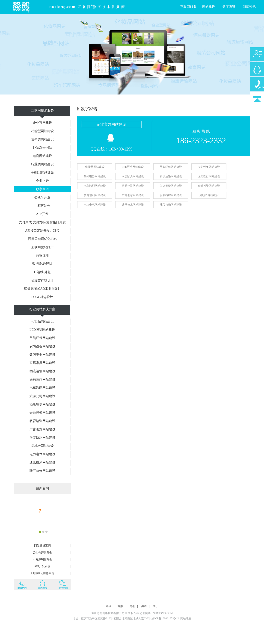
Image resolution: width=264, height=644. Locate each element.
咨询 (144, 606)
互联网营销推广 (42, 247)
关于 (156, 606)
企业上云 (42, 181)
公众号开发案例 (42, 552)
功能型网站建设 (42, 131)
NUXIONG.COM (163, 613)
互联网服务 (188, 7)
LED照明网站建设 (42, 330)
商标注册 (42, 256)
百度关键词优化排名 (42, 239)
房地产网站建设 (42, 446)
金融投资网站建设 (42, 413)
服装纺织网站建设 (42, 438)
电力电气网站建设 (42, 454)
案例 (109, 606)
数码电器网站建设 (42, 355)
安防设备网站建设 (42, 346)
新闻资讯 (249, 7)
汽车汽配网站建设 (42, 388)
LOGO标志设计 (42, 297)
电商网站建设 (42, 156)
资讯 (132, 606)
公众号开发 (42, 197)
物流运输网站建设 (42, 371)
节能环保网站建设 (42, 338)
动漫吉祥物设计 (42, 280)
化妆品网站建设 (42, 321)
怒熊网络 (145, 613)
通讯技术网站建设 (42, 462)
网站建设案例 (42, 546)
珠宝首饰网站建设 (42, 471)
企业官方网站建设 (111, 124)
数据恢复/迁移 (42, 264)
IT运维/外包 (42, 272)
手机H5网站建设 (42, 173)
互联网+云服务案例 (42, 573)
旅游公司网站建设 (42, 396)
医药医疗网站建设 (42, 380)
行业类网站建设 (42, 164)
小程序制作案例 (42, 559)
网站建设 (209, 7)
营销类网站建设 (42, 139)
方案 (120, 606)
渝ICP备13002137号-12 (165, 618)
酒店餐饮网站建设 (42, 404)
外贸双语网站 (42, 148)
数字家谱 (229, 7)
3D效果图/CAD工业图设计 (42, 289)
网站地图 (186, 618)
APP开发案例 (42, 566)
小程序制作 (42, 206)
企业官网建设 (42, 123)
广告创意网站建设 (42, 429)
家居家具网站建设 (42, 363)
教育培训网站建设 (42, 421)
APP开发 (42, 214)
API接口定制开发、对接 (42, 231)
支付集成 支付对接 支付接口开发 (42, 222)
